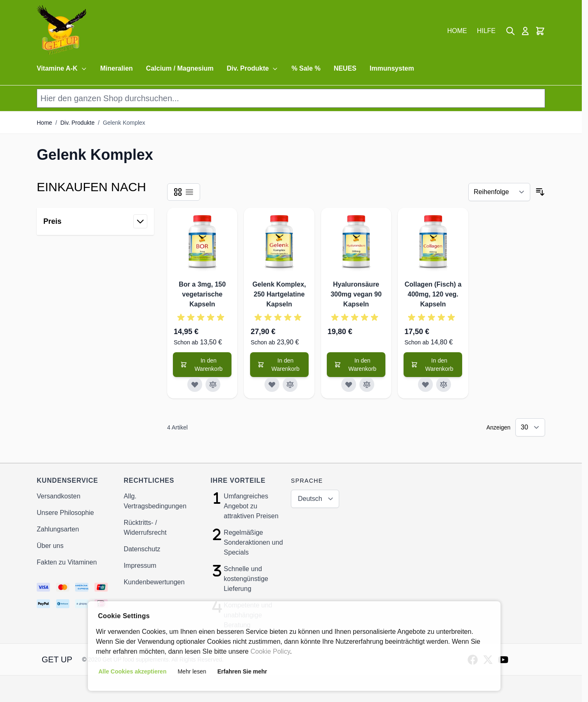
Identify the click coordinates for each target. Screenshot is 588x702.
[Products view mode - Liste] (189, 192)
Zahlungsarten (58, 529)
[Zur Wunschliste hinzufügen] (195, 384)
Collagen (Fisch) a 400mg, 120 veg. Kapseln (433, 294)
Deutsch (310, 499)
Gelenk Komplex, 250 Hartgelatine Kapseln (279, 294)
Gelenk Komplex (124, 123)
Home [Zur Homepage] (44, 123)
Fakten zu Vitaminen (67, 562)
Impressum (140, 566)
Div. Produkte (252, 68)
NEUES (345, 68)
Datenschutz (142, 549)
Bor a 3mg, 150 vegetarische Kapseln (202, 294)
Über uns (50, 546)
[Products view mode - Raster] (178, 192)
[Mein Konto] (525, 31)
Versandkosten (59, 496)
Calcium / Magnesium (180, 68)
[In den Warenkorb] (202, 365)
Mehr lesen (192, 671)
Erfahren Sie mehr (242, 671)
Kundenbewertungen (154, 582)
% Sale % (306, 68)
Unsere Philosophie (65, 513)
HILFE (486, 31)
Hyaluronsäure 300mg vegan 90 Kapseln (356, 294)
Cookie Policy (270, 651)
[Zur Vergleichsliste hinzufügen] (213, 384)
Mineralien (117, 68)
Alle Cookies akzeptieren (133, 671)
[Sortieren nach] (499, 192)
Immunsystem (392, 68)
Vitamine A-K (62, 68)
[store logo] (61, 31)
